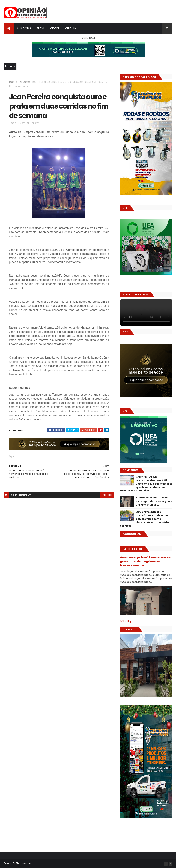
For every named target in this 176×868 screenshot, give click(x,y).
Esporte (25, 82)
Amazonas (24, 28)
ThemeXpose (23, 863)
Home (13, 82)
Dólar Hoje (126, 621)
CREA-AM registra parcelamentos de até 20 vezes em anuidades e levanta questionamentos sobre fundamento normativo (146, 484)
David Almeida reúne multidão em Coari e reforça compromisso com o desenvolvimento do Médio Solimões (145, 519)
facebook (107, 495)
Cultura (71, 28)
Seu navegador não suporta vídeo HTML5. (146, 313)
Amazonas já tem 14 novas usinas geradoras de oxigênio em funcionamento (154, 501)
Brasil (41, 28)
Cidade (55, 28)
